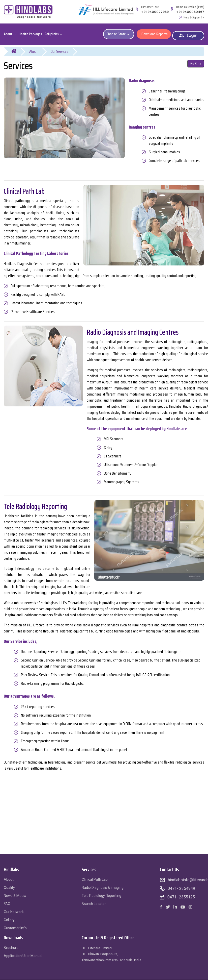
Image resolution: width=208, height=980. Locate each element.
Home (17, 48)
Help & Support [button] (193, 17)
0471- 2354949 (181, 885)
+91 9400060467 (190, 12)
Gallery (9, 916)
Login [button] (188, 32)
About (34, 48)
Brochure (11, 944)
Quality (9, 884)
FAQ (7, 900)
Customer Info (15, 924)
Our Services (60, 48)
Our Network (14, 908)
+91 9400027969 (155, 12)
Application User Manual (23, 952)
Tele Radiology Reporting (101, 892)
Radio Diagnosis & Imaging (103, 884)
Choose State (120, 32)
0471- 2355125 (181, 893)
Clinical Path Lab (95, 876)
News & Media (15, 892)
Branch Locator (94, 900)
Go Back (196, 60)
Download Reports (154, 32)
